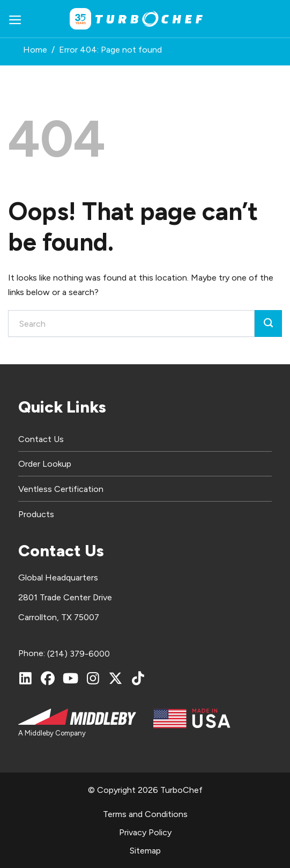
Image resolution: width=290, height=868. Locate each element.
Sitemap (145, 851)
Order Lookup (45, 464)
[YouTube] (70, 678)
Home (35, 50)
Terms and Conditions (145, 814)
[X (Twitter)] (115, 678)
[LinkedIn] (25, 678)
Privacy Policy (145, 832)
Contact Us (41, 439)
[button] (15, 19)
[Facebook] (48, 678)
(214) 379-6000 (79, 654)
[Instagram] (93, 678)
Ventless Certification (61, 489)
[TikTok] (138, 678)
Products (36, 514)
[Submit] (268, 323)
